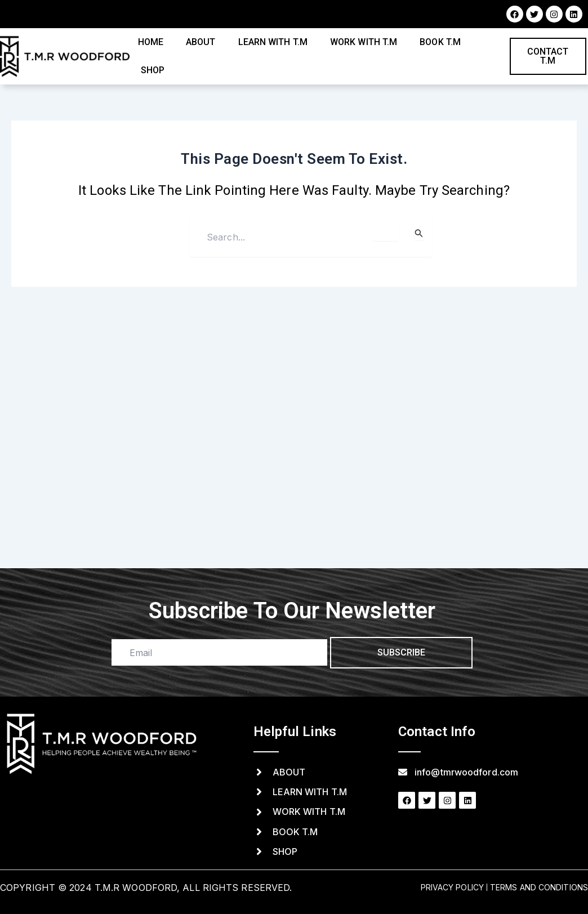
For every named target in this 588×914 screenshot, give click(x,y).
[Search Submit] (419, 233)
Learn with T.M (273, 42)
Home (151, 42)
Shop (153, 70)
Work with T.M (364, 42)
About (201, 42)
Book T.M (440, 42)
